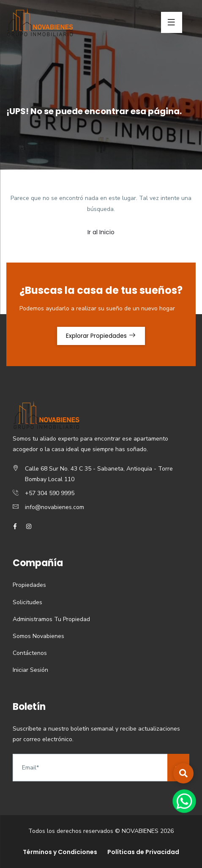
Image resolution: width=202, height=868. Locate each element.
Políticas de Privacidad (143, 852)
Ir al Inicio (101, 232)
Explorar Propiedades (101, 336)
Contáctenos (30, 653)
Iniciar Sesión (30, 670)
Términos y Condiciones (60, 852)
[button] (183, 773)
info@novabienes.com (55, 507)
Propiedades (29, 585)
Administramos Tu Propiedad (51, 619)
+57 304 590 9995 (50, 493)
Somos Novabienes (38, 636)
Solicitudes (27, 602)
